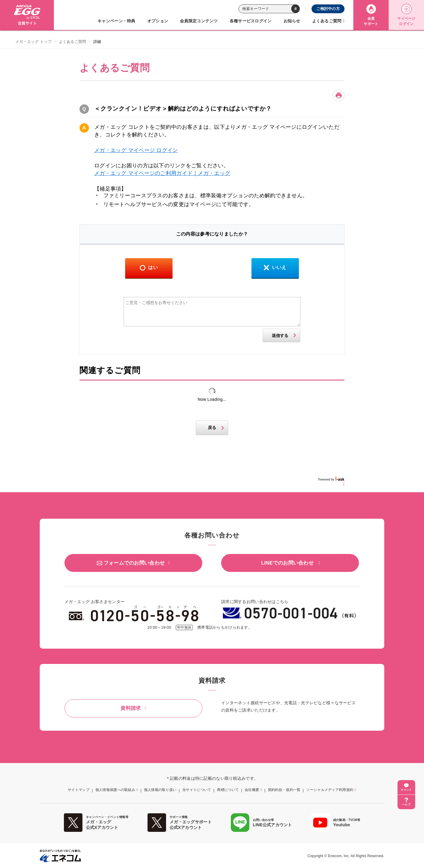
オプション (158, 21)
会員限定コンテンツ (199, 21)
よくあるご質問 (327, 21)
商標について (228, 790)
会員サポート (371, 15)
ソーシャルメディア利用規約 (330, 790)
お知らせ (292, 21)
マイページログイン (406, 15)
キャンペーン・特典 (116, 21)
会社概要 (252, 790)
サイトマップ (79, 790)
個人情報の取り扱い (160, 790)
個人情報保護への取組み (115, 790)
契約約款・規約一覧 (284, 790)
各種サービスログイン (251, 21)
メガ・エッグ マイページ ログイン (136, 150)
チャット (406, 790)
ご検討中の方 (328, 9)
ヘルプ (406, 804)
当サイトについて (197, 790)
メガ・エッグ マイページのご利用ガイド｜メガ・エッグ (162, 173)
